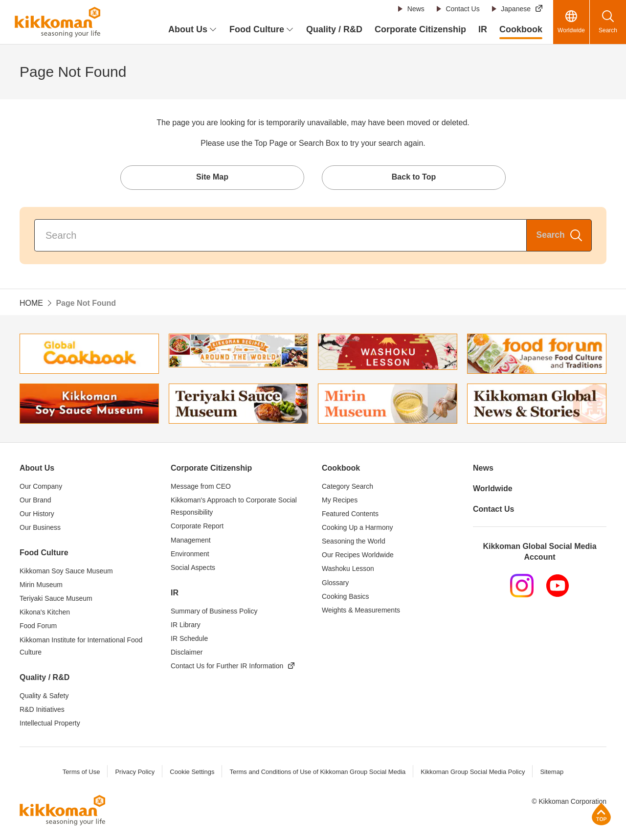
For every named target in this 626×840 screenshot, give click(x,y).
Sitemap (552, 772)
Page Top (601, 814)
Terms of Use (81, 772)
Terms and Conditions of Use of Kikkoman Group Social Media (317, 772)
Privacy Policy (135, 772)
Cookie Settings (192, 772)
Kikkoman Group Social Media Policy (473, 772)
